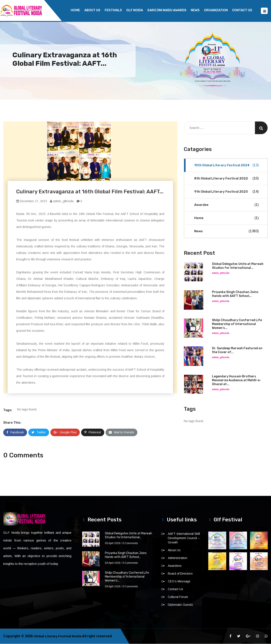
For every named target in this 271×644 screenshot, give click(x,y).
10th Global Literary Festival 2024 (226, 165)
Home (75, 10)
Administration (178, 558)
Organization (216, 10)
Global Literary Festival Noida (59, 636)
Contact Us (242, 10)
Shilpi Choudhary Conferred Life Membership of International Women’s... (237, 324)
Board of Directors (180, 574)
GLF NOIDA (135, 10)
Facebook (15, 433)
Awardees (175, 566)
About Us (92, 10)
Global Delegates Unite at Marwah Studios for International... (238, 266)
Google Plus (65, 433)
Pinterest (93, 433)
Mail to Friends (121, 433)
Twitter (39, 433)
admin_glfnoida (62, 201)
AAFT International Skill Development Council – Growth (184, 538)
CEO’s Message (179, 582)
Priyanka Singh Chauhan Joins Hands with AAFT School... (235, 294)
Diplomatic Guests (180, 605)
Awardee (226, 205)
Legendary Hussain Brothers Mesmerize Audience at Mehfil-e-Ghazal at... (237, 380)
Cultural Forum (178, 597)
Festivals (113, 10)
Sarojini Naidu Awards (167, 10)
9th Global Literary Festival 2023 (226, 192)
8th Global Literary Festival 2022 (226, 179)
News (195, 10)
